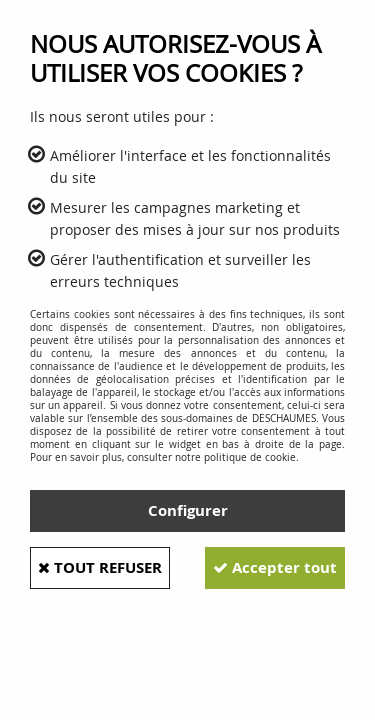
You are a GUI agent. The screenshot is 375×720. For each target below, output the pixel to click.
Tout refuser (100, 567)
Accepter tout (275, 567)
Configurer (188, 510)
